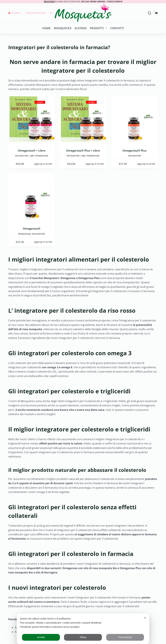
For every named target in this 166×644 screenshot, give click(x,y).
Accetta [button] (41, 637)
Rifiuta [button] (83, 637)
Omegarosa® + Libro (32, 150)
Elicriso (81, 28)
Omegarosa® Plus (134, 150)
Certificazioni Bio (36, 13)
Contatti (117, 28)
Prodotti (99, 28)
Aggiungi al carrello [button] (43, 164)
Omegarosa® (32, 228)
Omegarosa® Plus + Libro (83, 150)
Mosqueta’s (63, 28)
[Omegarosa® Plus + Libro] (83, 119)
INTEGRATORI (22, 156)
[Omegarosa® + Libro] (31, 119)
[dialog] (83, 629)
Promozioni (42, 156)
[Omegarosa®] (31, 197)
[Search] (150, 13)
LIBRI (32, 156)
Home (46, 28)
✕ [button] (145, 618)
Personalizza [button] (125, 637)
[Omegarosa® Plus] (135, 119)
